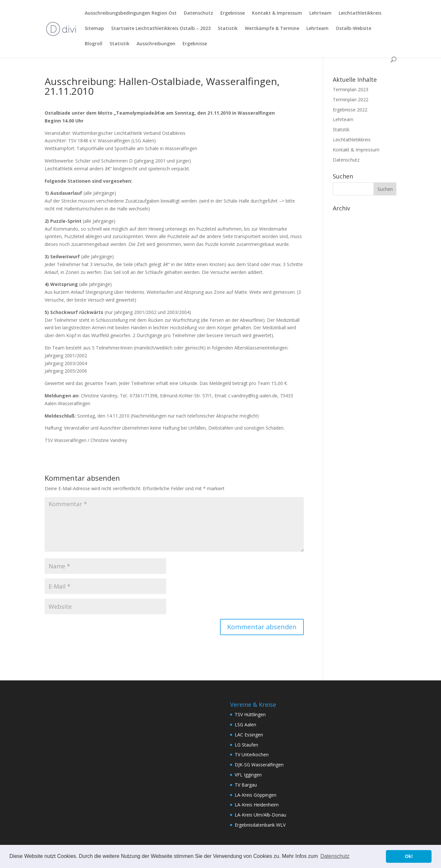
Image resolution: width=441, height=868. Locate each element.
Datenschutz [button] (335, 856)
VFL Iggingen (248, 775)
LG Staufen (246, 745)
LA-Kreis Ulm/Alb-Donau (260, 815)
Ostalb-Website (353, 29)
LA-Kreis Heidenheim (257, 805)
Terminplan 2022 (351, 100)
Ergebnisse (233, 13)
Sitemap (94, 29)
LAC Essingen (249, 735)
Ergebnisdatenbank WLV (260, 825)
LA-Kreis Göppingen (256, 795)
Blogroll (94, 44)
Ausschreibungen (156, 44)
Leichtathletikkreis (360, 13)
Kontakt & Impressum (277, 13)
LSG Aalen (245, 725)
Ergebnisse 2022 (350, 110)
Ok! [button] (409, 856)
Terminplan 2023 (351, 89)
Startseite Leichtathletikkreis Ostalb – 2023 (161, 29)
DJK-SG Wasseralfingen (259, 765)
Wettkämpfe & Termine (272, 29)
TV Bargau (246, 785)
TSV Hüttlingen (250, 714)
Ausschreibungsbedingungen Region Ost (131, 13)
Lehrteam (320, 13)
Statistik (228, 29)
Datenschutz (198, 13)
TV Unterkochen (252, 754)
